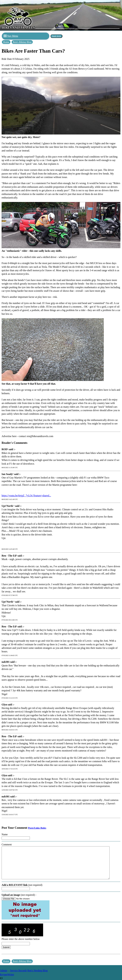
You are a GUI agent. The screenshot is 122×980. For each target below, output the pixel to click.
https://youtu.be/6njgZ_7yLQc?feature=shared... (26, 496)
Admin (4, 970)
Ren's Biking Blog (22, 42)
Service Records (18, 970)
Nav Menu (11, 36)
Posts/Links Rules (37, 828)
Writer (11, 974)
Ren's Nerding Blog (38, 970)
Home (6, 42)
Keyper (4, 974)
